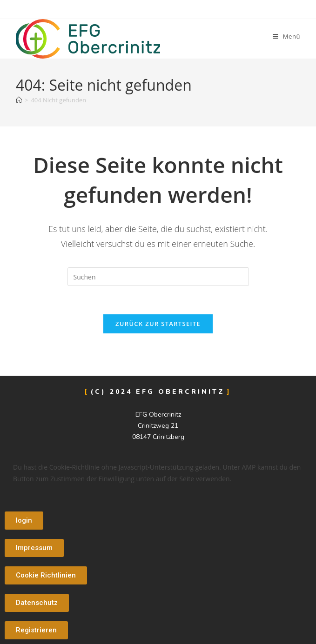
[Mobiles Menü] (286, 36)
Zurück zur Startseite (158, 324)
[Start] (19, 100)
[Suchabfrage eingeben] (158, 277)
